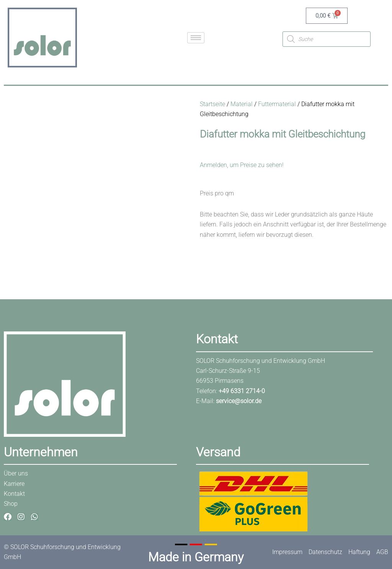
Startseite (212, 104)
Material (242, 104)
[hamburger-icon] (196, 38)
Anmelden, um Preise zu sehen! (242, 165)
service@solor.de (239, 401)
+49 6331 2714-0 (242, 391)
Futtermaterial (277, 104)
